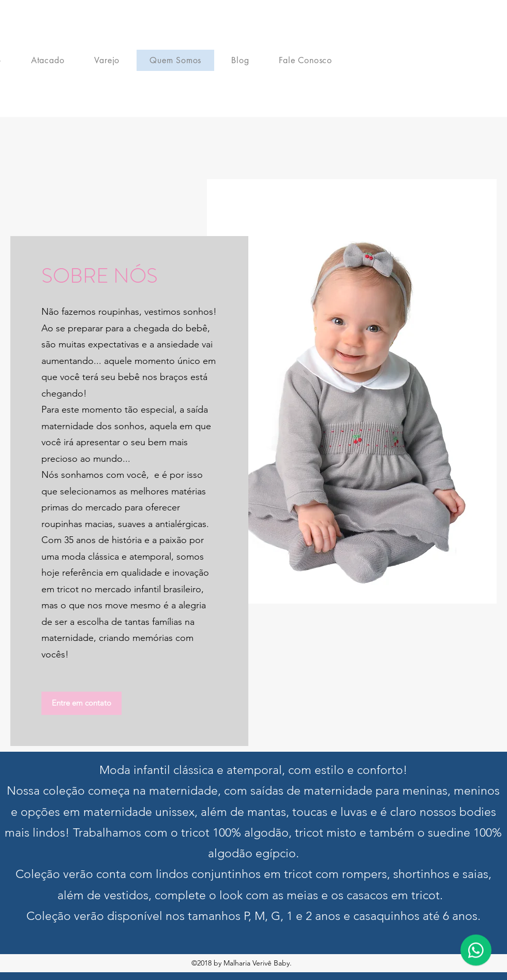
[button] (81, 703)
